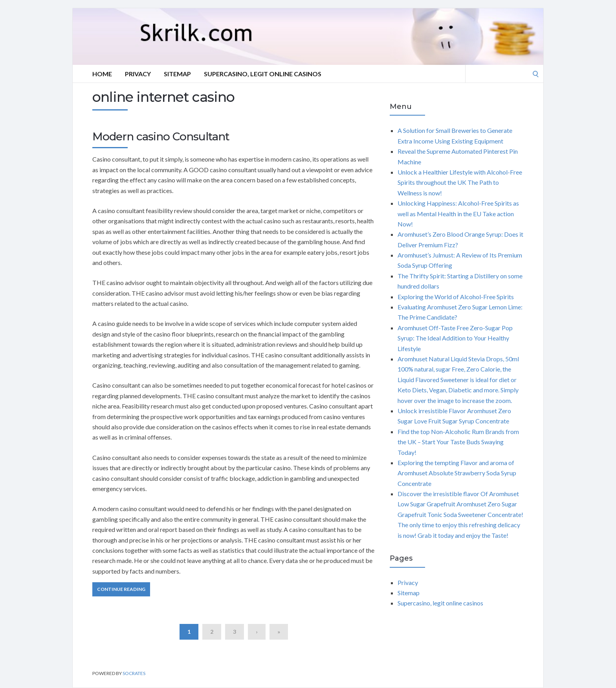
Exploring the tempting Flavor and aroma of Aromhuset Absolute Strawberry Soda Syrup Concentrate (457, 473)
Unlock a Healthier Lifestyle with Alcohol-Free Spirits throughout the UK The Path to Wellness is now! (460, 182)
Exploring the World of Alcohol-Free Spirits (456, 297)
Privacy (138, 74)
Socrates (134, 673)
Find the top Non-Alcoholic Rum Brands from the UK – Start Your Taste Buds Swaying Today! (458, 442)
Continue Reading (121, 589)
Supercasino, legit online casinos (263, 74)
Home (102, 74)
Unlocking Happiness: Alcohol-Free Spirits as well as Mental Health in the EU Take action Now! (458, 213)
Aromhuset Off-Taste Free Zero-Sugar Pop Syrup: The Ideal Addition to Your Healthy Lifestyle (455, 338)
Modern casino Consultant (161, 136)
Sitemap (177, 74)
